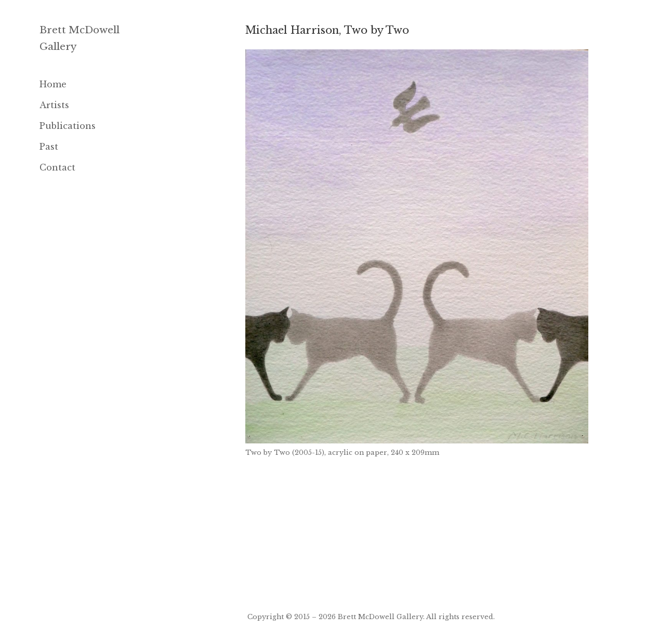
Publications (68, 126)
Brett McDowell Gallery (380, 617)
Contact (57, 167)
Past (49, 147)
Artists (54, 105)
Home (53, 84)
